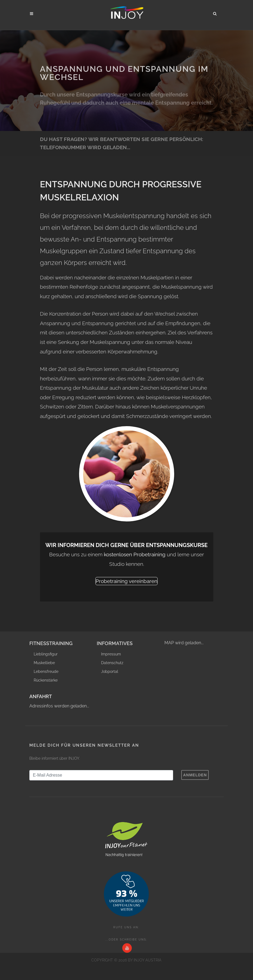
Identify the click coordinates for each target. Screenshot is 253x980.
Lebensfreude (46, 671)
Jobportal (110, 671)
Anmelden (195, 775)
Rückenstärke (46, 680)
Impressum (111, 654)
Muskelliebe (44, 663)
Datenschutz (112, 663)
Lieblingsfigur (46, 654)
